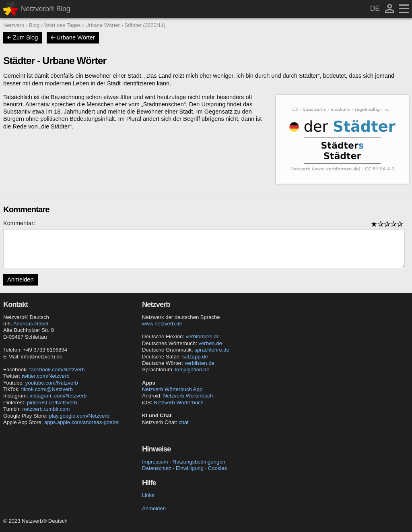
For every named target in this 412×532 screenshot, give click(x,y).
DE (375, 8)
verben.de (210, 343)
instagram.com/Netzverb (58, 396)
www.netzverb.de (162, 324)
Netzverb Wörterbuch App (172, 389)
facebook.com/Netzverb (57, 370)
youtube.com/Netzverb (52, 383)
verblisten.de (200, 363)
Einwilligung (190, 468)
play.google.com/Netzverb (79, 416)
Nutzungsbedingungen (199, 462)
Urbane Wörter (73, 37)
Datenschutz (157, 468)
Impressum (155, 462)
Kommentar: (19, 223)
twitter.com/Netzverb (46, 376)
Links (148, 495)
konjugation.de (192, 370)
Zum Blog (23, 37)
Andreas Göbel (31, 324)
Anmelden (21, 279)
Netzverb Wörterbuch (188, 396)
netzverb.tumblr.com (46, 409)
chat (184, 422)
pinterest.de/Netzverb (52, 403)
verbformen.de (202, 336)
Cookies (217, 468)
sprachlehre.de (212, 350)
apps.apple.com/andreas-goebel (82, 422)
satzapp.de (195, 357)
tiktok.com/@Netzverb (47, 389)
